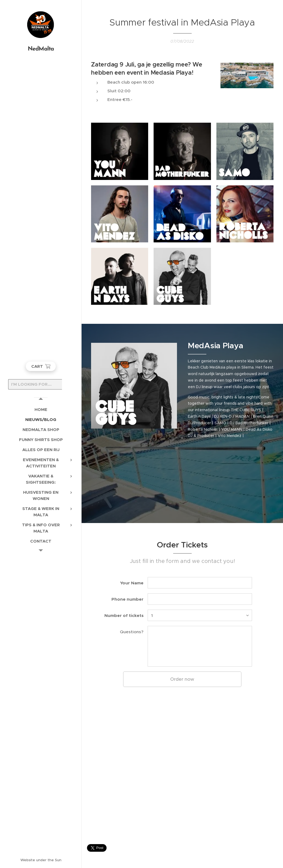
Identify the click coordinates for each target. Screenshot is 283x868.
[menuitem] (41, 409)
